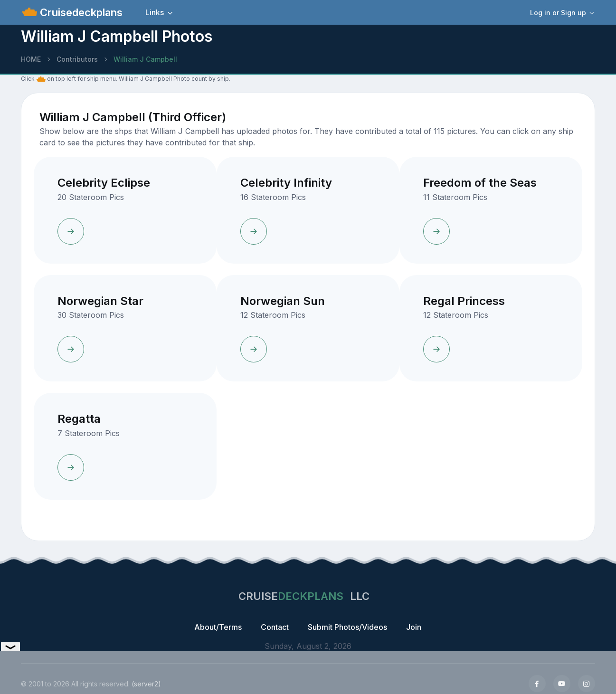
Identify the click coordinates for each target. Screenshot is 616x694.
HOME (31, 59)
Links (155, 12)
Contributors (77, 59)
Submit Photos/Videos (347, 627)
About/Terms (218, 627)
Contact (275, 627)
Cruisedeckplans (80, 12)
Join (414, 627)
